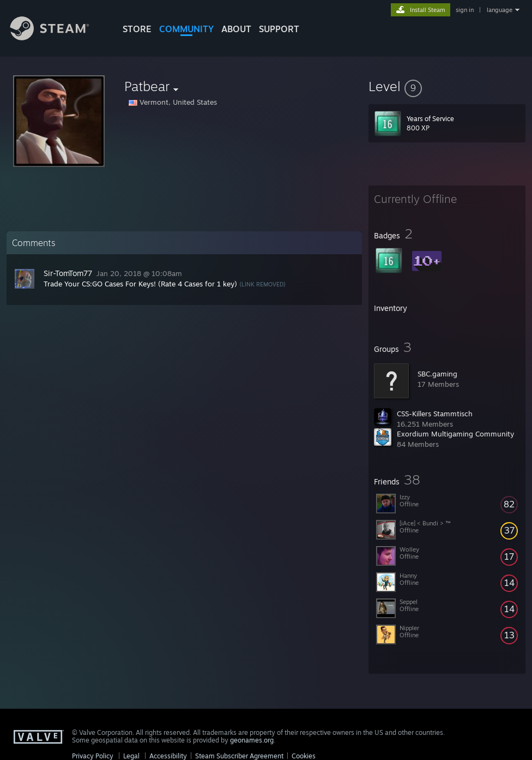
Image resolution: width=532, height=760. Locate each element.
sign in (465, 10)
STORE (137, 29)
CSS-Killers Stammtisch (435, 414)
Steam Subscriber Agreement (239, 756)
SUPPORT (279, 29)
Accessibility (168, 756)
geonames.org (252, 740)
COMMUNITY (186, 29)
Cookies (304, 756)
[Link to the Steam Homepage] (58, 37)
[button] (447, 86)
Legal (131, 756)
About (236, 29)
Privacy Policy (93, 756)
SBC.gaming (437, 374)
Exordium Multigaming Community (455, 434)
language (500, 10)
